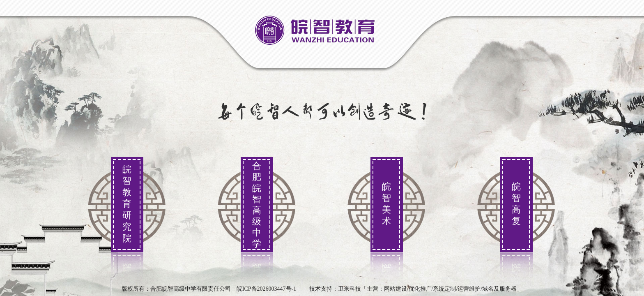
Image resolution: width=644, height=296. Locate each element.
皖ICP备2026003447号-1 (266, 289)
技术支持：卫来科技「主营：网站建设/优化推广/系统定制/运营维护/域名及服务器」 (416, 289)
